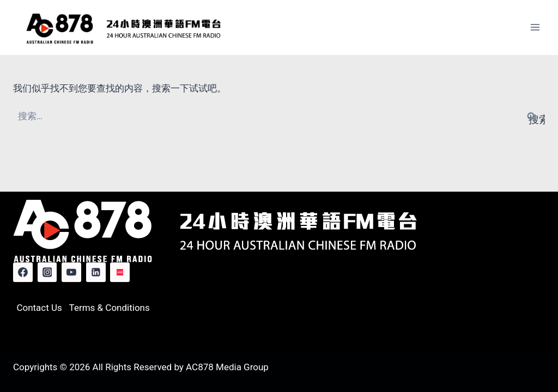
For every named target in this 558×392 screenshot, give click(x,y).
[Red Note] (120, 272)
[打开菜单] (535, 27)
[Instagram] (47, 272)
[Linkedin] (96, 272)
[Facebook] (23, 272)
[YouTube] (71, 272)
